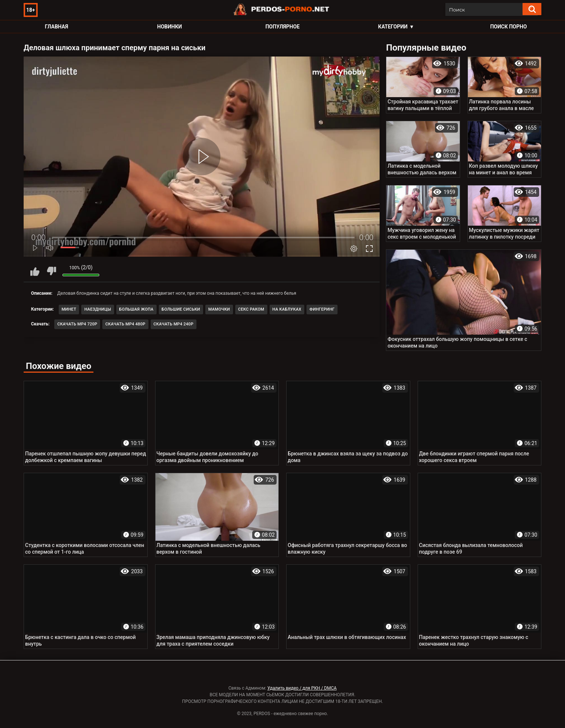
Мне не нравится (51, 271)
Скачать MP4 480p (125, 324)
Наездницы (97, 309)
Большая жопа (136, 309)
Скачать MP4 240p (174, 324)
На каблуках (287, 309)
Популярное (283, 27)
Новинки (170, 27)
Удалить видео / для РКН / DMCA (302, 688)
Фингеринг (322, 309)
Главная (56, 27)
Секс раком (251, 309)
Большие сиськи (181, 309)
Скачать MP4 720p (77, 324)
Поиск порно (508, 27)
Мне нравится (35, 271)
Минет (69, 309)
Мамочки (219, 309)
